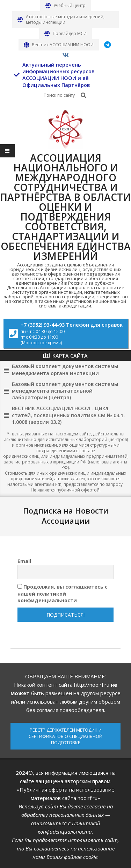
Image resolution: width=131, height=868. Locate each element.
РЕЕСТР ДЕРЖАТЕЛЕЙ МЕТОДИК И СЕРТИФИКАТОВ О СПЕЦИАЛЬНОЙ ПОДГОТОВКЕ (65, 736)
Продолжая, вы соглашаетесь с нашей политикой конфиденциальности (63, 594)
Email (24, 561)
